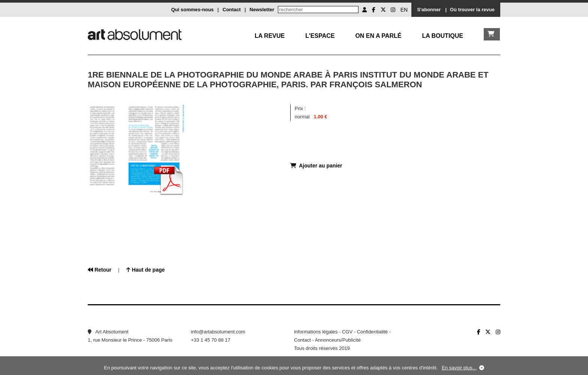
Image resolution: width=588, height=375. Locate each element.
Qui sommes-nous (192, 10)
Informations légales (316, 332)
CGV (347, 332)
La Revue (270, 36)
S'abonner (429, 10)
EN (404, 10)
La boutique (442, 36)
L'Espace (320, 36)
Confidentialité (372, 332)
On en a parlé (378, 36)
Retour (100, 270)
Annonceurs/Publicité (338, 340)
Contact (232, 10)
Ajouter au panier (316, 166)
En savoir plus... (459, 368)
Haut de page (146, 270)
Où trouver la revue (472, 10)
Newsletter (262, 10)
